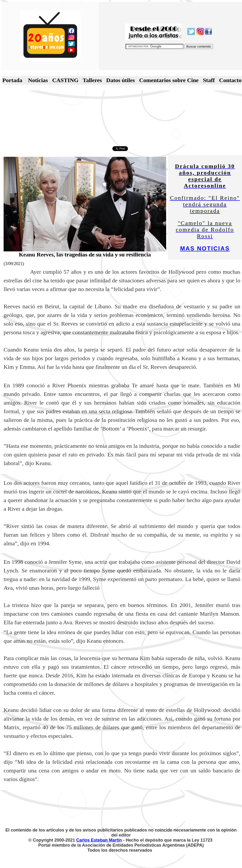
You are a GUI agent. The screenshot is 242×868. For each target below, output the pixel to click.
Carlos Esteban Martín (99, 840)
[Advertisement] (121, 118)
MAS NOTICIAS (205, 248)
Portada (12, 80)
